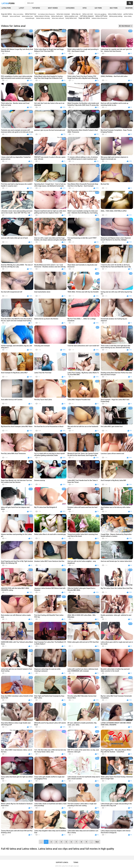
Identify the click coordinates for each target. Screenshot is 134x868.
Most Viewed (53, 8)
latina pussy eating (116, 16)
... (91, 842)
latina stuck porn (57, 16)
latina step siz (76, 14)
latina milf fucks (101, 16)
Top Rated (36, 8)
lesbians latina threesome (99, 18)
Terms (76, 862)
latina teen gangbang (100, 14)
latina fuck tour (31, 14)
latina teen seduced (58, 18)
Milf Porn (114, 8)
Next (97, 842)
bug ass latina (6, 14)
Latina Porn (6, 8)
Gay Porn (98, 8)
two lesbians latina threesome (46, 14)
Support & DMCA (62, 862)
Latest (22, 8)
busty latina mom (71, 18)
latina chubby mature (115, 14)
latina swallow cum (71, 16)
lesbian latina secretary (43, 18)
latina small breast (15, 16)
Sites (85, 8)
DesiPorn (129, 8)
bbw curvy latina (18, 14)
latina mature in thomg (42, 16)
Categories (70, 8)
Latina (8, 3)
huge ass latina (84, 18)
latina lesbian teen (27, 16)
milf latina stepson (87, 16)
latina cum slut (88, 14)
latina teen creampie (63, 14)
